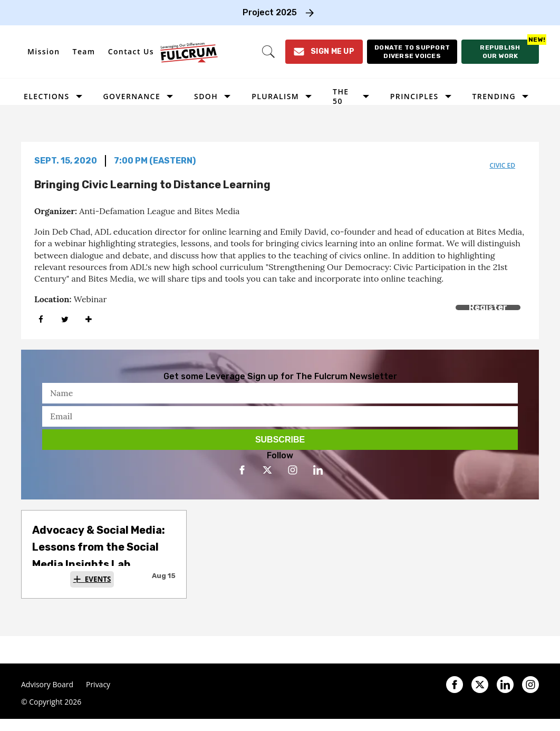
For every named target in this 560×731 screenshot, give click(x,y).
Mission (44, 51)
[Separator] (88, 319)
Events (98, 579)
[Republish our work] (500, 52)
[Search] (268, 52)
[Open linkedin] (318, 470)
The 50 (341, 96)
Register (488, 307)
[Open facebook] (242, 470)
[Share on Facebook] (41, 319)
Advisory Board (47, 685)
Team (84, 51)
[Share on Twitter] (65, 319)
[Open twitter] (267, 470)
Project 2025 (270, 12)
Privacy (98, 685)
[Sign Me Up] (324, 52)
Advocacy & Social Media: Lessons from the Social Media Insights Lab (99, 547)
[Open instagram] (293, 470)
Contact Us (131, 51)
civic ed (502, 165)
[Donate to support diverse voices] (412, 52)
